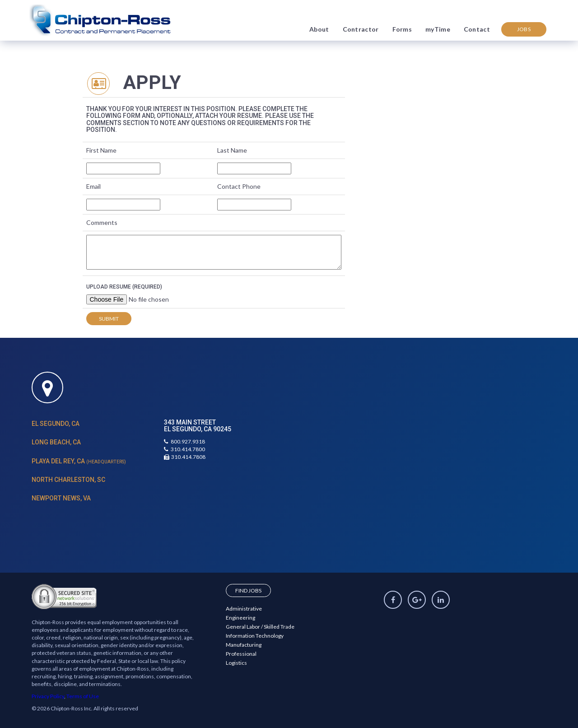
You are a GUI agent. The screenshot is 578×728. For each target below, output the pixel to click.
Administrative (244, 609)
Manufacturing (244, 645)
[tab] (91, 424)
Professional (241, 654)
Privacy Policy (48, 696)
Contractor (361, 29)
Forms (402, 29)
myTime (438, 29)
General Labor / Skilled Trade (260, 627)
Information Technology (255, 636)
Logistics (236, 663)
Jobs (524, 29)
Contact (477, 29)
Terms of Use (83, 696)
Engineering (240, 618)
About (319, 29)
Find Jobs (248, 590)
